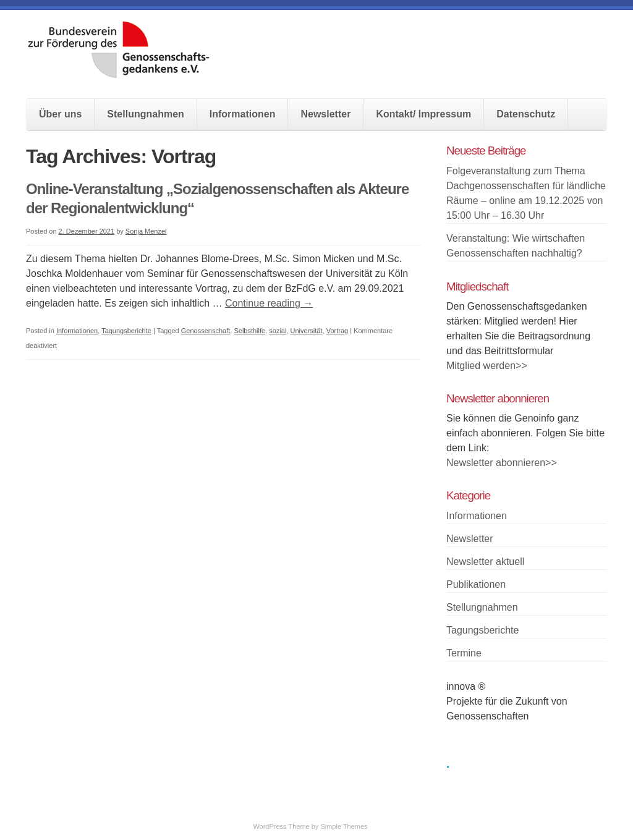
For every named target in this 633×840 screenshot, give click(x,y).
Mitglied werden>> (487, 366)
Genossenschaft (206, 331)
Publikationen (476, 584)
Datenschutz (526, 114)
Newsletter (325, 114)
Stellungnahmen (145, 114)
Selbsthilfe (249, 331)
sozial (278, 331)
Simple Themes (344, 826)
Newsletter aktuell (485, 562)
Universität (307, 331)
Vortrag (337, 331)
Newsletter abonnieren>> (502, 463)
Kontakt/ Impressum (423, 114)
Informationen (243, 114)
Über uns (60, 114)
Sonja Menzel (146, 231)
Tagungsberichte (126, 331)
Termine (464, 653)
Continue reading (269, 303)
